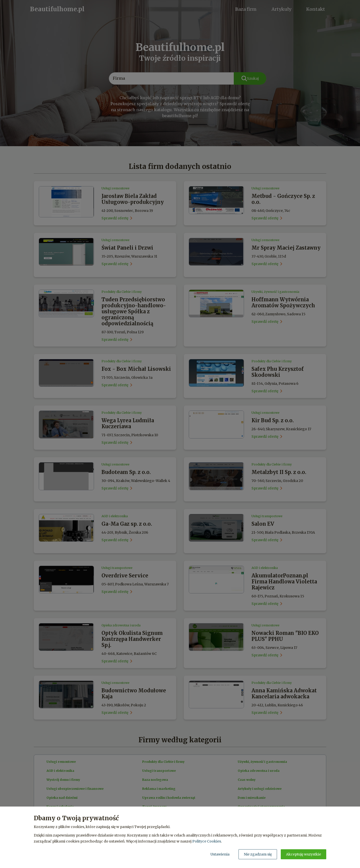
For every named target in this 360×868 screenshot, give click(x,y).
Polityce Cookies (207, 841)
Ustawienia (220, 854)
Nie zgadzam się (258, 854)
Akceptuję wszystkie (303, 854)
